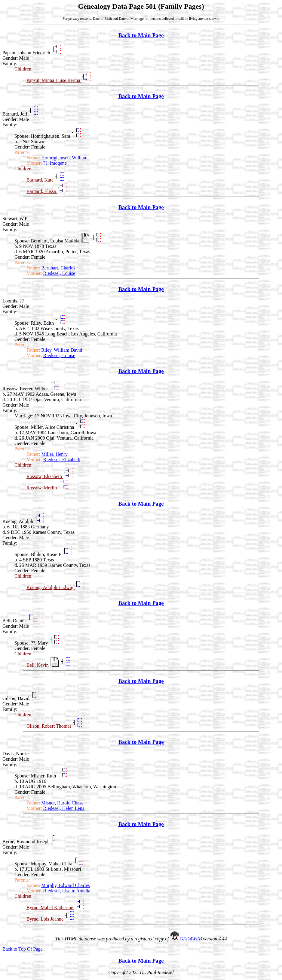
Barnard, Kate (41, 180)
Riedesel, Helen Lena (64, 808)
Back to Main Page (141, 35)
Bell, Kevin (38, 665)
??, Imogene (55, 163)
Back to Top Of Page (23, 949)
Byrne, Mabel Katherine (50, 908)
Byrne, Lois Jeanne (46, 919)
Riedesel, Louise (59, 273)
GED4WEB (191, 939)
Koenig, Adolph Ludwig (51, 587)
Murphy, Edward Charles (65, 885)
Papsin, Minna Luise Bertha (54, 80)
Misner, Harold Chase (62, 803)
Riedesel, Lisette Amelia (67, 891)
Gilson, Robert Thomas (49, 726)
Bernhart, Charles (58, 268)
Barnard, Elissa (42, 191)
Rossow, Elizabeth (45, 476)
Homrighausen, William (64, 158)
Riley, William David (62, 350)
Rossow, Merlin (42, 488)
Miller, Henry (54, 454)
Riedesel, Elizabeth (62, 460)
